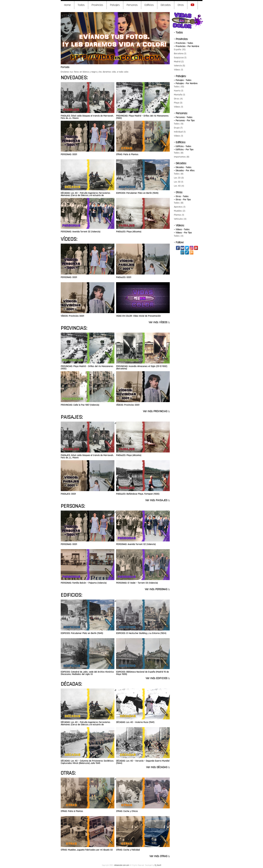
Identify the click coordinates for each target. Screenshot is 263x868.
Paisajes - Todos (183, 80)
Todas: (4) (179, 236)
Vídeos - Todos (183, 230)
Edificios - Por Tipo (185, 150)
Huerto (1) (179, 91)
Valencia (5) (179, 66)
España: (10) (180, 50)
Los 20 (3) (179, 178)
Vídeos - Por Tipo (184, 233)
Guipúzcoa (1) (180, 58)
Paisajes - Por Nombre (187, 83)
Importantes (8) (182, 157)
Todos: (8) (179, 153)
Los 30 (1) (179, 182)
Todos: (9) (179, 124)
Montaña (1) (179, 95)
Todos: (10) (179, 87)
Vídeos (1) (178, 70)
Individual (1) (180, 132)
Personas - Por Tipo (185, 121)
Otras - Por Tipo (183, 200)
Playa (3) (178, 103)
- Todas (178, 32)
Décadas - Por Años (185, 171)
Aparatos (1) (180, 207)
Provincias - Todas (184, 43)
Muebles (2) (180, 211)
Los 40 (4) (179, 186)
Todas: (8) (179, 203)
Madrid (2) (179, 62)
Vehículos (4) (180, 219)
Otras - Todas (182, 196)
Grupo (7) (178, 128)
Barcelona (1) (180, 54)
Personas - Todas (184, 117)
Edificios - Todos (183, 146)
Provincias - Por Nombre (187, 46)
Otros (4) (178, 99)
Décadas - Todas (183, 167)
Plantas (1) (179, 215)
